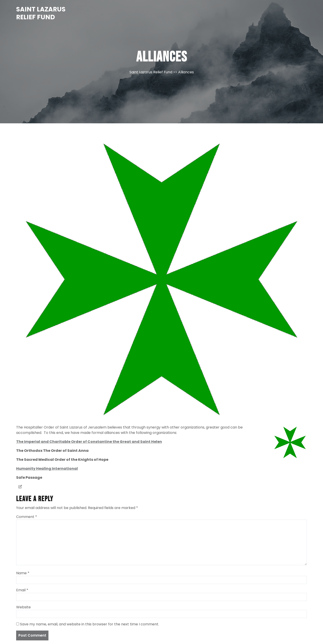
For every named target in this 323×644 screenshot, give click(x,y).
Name (23, 573)
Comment (27, 517)
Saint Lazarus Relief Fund (41, 13)
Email (22, 590)
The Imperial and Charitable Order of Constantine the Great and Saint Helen (89, 442)
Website (23, 607)
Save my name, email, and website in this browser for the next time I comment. (89, 624)
